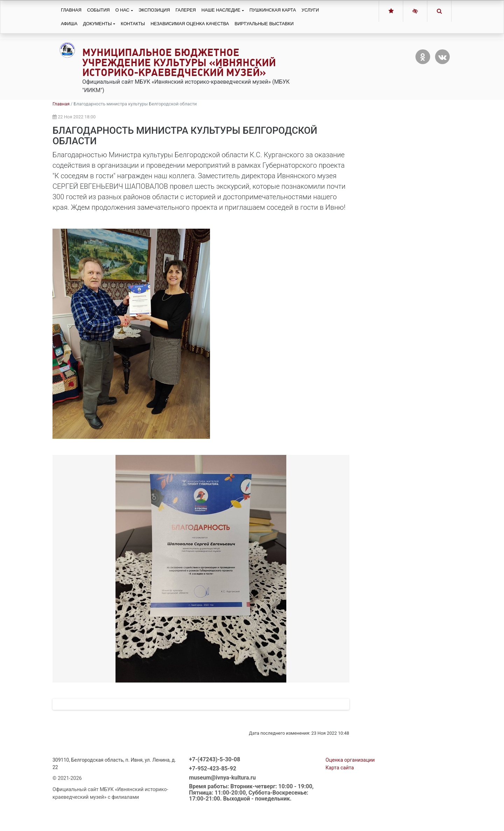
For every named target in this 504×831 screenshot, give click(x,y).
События (99, 10)
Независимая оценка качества (190, 24)
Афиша (69, 24)
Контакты (133, 24)
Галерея (185, 10)
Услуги (310, 10)
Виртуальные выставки (264, 24)
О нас (122, 10)
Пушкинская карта (273, 10)
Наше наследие (221, 10)
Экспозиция (154, 10)
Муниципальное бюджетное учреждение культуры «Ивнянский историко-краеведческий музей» (179, 63)
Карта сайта (340, 797)
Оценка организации (350, 790)
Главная (71, 10)
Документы (97, 24)
